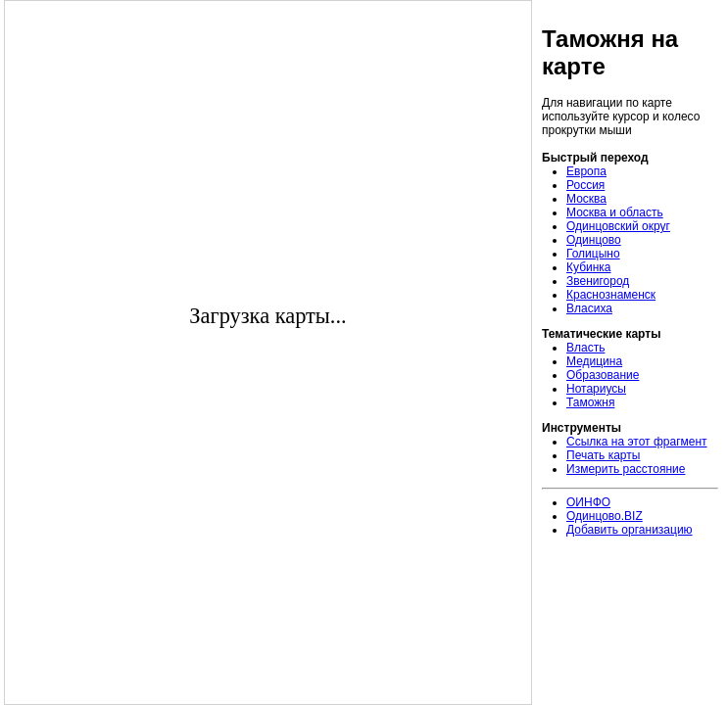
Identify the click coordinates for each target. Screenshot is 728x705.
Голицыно (593, 254)
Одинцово (594, 240)
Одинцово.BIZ (605, 516)
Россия (585, 185)
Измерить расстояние (626, 469)
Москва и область (615, 212)
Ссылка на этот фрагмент (637, 442)
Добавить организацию (630, 530)
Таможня (590, 402)
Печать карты (603, 455)
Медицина (594, 361)
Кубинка (589, 267)
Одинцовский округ (618, 226)
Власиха (589, 308)
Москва (586, 199)
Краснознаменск (611, 295)
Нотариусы (596, 389)
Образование (603, 375)
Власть (585, 348)
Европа (586, 171)
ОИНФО (588, 502)
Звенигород (598, 281)
